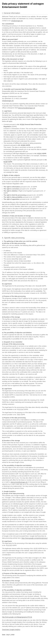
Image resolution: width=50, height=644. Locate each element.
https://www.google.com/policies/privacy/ (34, 538)
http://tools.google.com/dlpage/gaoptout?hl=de (17, 617)
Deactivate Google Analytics (11, 629)
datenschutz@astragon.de (27, 108)
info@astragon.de (17, 21)
